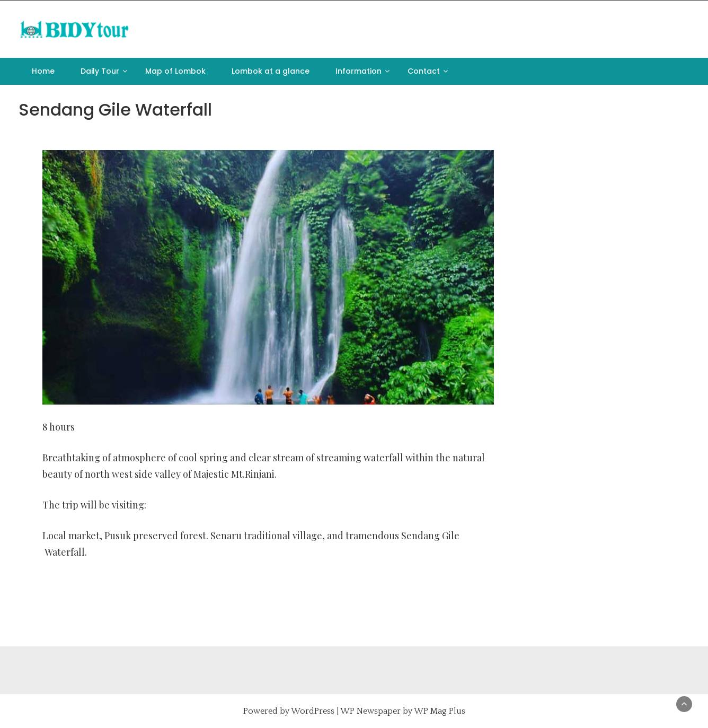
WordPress (313, 711)
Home (43, 71)
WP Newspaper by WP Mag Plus (403, 711)
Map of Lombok (175, 71)
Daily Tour (100, 71)
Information (359, 71)
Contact (424, 71)
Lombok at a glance (271, 71)
